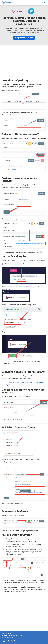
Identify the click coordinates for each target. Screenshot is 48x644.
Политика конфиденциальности (13, 636)
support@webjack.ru (9, 641)
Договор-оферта (7, 637)
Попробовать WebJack (24, 38)
